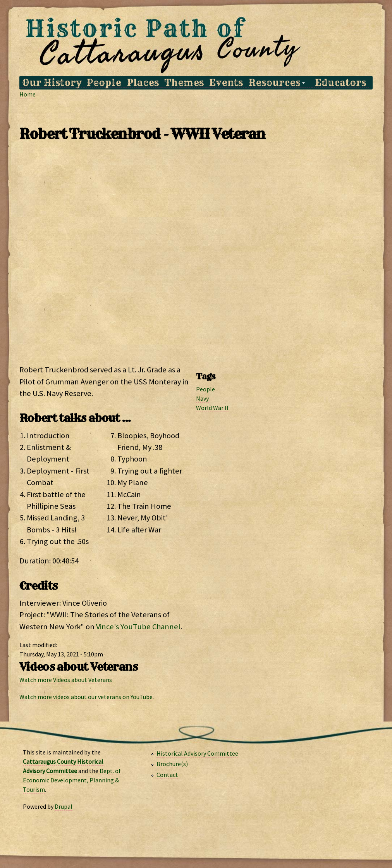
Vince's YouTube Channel (138, 627)
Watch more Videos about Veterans (66, 680)
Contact (167, 775)
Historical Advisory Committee (197, 753)
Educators (340, 83)
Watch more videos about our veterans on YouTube (86, 697)
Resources (276, 83)
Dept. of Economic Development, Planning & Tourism (72, 780)
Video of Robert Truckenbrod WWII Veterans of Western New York (196, 256)
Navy (202, 398)
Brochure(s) (172, 764)
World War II (212, 408)
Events (226, 83)
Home (28, 94)
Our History (52, 83)
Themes (184, 83)
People (104, 83)
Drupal (64, 806)
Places (143, 83)
